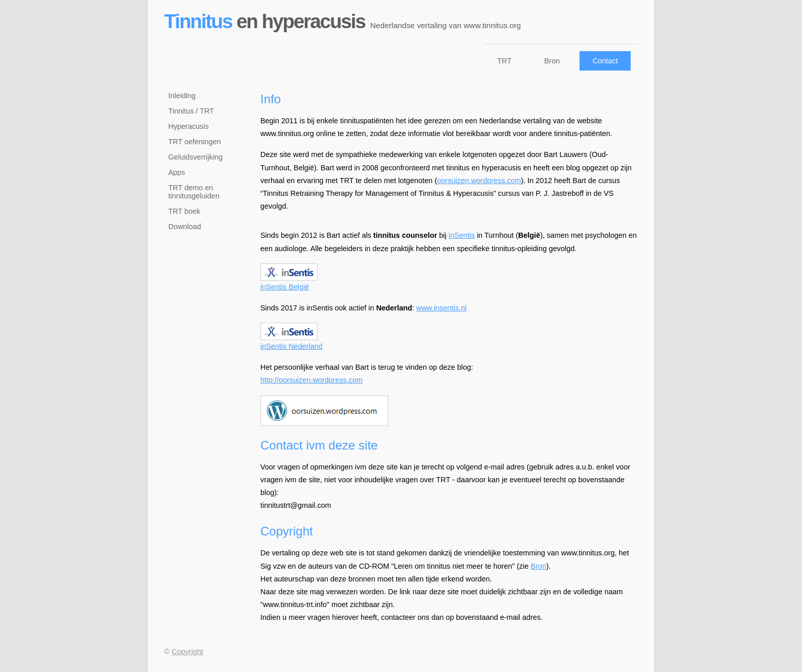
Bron (552, 61)
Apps (177, 172)
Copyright (188, 652)
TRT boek (184, 211)
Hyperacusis (188, 126)
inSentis (462, 235)
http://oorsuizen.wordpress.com (311, 380)
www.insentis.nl (441, 308)
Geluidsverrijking (195, 157)
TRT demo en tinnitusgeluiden (194, 192)
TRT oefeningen (195, 142)
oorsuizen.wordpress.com (479, 181)
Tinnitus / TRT (191, 111)
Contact (605, 61)
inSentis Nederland (292, 342)
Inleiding (182, 96)
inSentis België (289, 283)
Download (185, 227)
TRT (504, 61)
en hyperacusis (345, 21)
